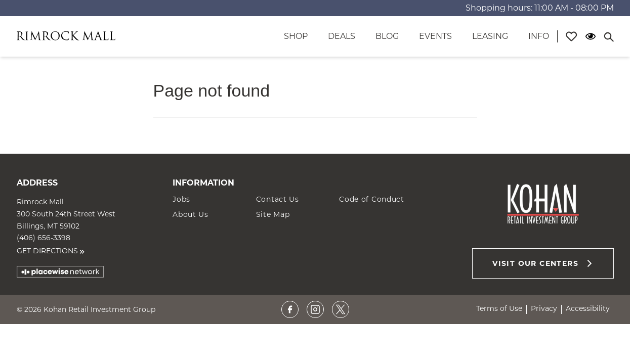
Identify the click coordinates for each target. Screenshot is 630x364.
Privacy (544, 308)
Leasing (490, 36)
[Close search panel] (609, 36)
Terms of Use (499, 308)
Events (435, 36)
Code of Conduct (372, 199)
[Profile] (571, 36)
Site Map (273, 214)
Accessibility (588, 308)
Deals (342, 36)
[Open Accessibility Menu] (591, 36)
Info (539, 36)
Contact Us (278, 199)
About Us (191, 214)
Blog (387, 36)
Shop (296, 36)
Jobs (181, 199)
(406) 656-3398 (44, 238)
